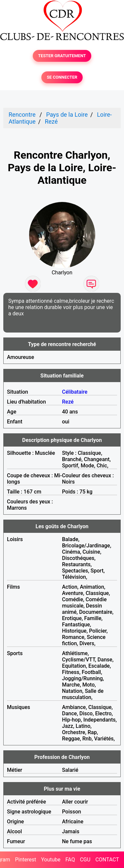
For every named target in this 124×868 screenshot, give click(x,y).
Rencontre (22, 115)
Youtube (51, 860)
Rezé (51, 121)
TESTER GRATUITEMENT (62, 56)
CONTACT (107, 860)
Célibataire (75, 392)
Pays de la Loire (67, 115)
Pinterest (25, 860)
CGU (85, 860)
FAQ (70, 860)
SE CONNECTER (62, 77)
